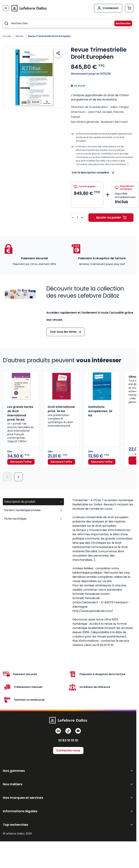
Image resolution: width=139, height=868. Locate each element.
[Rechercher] (121, 23)
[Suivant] (18, 477)
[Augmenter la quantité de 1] (82, 218)
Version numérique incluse (33, 510)
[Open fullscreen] (34, 77)
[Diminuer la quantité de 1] (73, 218)
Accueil (7, 36)
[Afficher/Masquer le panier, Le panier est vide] (129, 8)
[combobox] (68, 23)
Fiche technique (33, 519)
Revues (20, 36)
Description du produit (33, 502)
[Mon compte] (108, 8)
